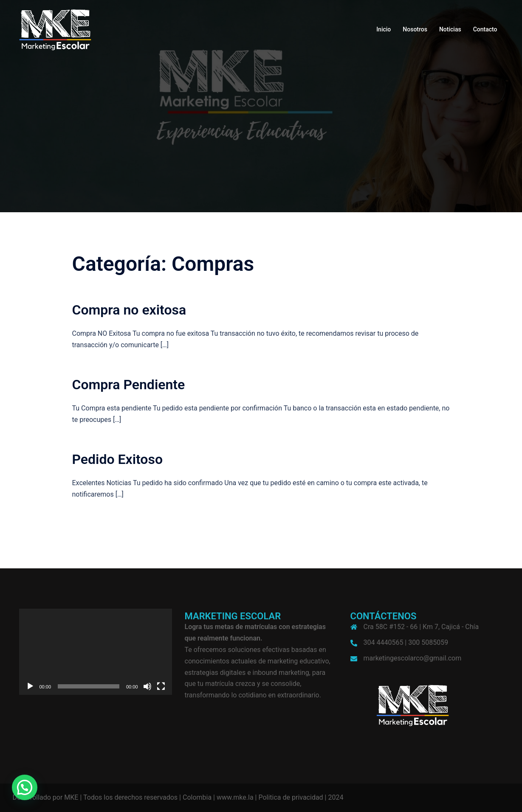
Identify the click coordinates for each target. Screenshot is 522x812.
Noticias (450, 29)
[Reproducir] (30, 686)
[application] (96, 652)
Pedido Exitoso (118, 459)
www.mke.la (235, 797)
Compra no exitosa (129, 310)
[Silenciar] (147, 686)
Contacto (485, 29)
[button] (25, 787)
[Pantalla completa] (161, 686)
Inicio (384, 29)
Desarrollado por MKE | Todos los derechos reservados (95, 797)
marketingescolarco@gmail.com (413, 658)
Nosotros (415, 29)
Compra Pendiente (129, 385)
